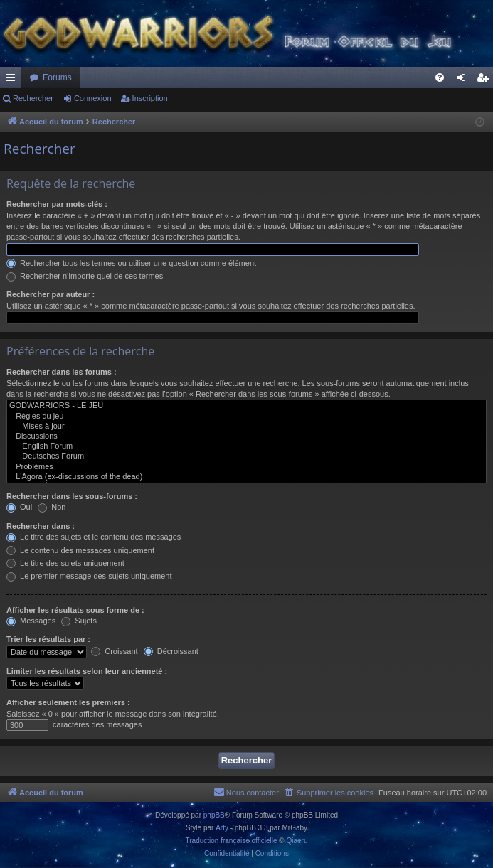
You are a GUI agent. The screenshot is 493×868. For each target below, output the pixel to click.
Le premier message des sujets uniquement (89, 576)
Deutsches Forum (246, 456)
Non (52, 507)
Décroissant (171, 651)
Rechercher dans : (41, 526)
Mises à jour (246, 427)
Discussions (246, 436)
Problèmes (246, 467)
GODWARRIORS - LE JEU (246, 406)
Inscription (150, 98)
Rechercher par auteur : (51, 294)
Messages (31, 621)
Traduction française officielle (232, 841)
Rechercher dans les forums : (62, 372)
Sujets (79, 621)
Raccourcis (14, 80)
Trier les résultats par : (48, 639)
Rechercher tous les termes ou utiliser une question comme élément (131, 263)
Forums (57, 77)
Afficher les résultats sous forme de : (75, 610)
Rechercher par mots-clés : (57, 204)
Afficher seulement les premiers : (68, 702)
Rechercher (33, 98)
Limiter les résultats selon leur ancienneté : (87, 671)
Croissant (115, 651)
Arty (222, 828)
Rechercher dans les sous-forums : (72, 496)
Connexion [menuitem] (464, 80)
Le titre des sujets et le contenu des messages (94, 537)
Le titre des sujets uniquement (65, 563)
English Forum (246, 446)
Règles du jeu (246, 417)
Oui (19, 507)
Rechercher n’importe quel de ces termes (85, 276)
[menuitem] (440, 77)
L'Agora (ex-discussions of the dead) (246, 477)
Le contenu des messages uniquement (80, 550)
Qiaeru (297, 841)
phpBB (214, 815)
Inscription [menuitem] (486, 80)
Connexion (93, 98)
